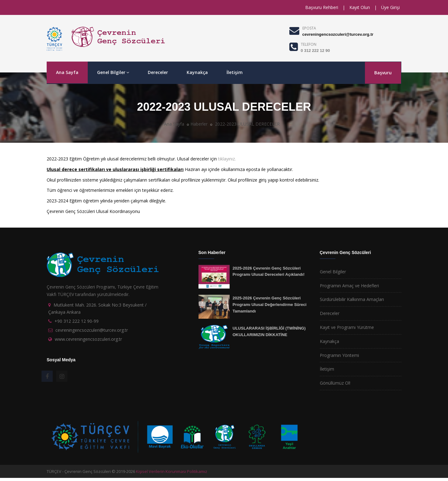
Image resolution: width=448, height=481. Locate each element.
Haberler (199, 124)
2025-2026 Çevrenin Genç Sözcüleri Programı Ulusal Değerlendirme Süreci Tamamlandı (270, 304)
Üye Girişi (390, 7)
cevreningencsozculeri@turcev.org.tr (338, 34)
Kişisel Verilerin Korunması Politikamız (172, 471)
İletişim (235, 72)
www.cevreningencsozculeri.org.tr (88, 339)
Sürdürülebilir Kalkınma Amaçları (352, 299)
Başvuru (383, 73)
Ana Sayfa (67, 72)
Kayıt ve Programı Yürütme (347, 327)
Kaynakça (197, 72)
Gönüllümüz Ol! (335, 383)
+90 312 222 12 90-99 (77, 321)
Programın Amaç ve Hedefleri (349, 286)
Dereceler (158, 72)
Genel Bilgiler (113, 72)
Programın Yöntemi (339, 355)
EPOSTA (309, 28)
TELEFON (309, 44)
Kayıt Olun (360, 7)
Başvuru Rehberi (322, 7)
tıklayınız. (227, 159)
